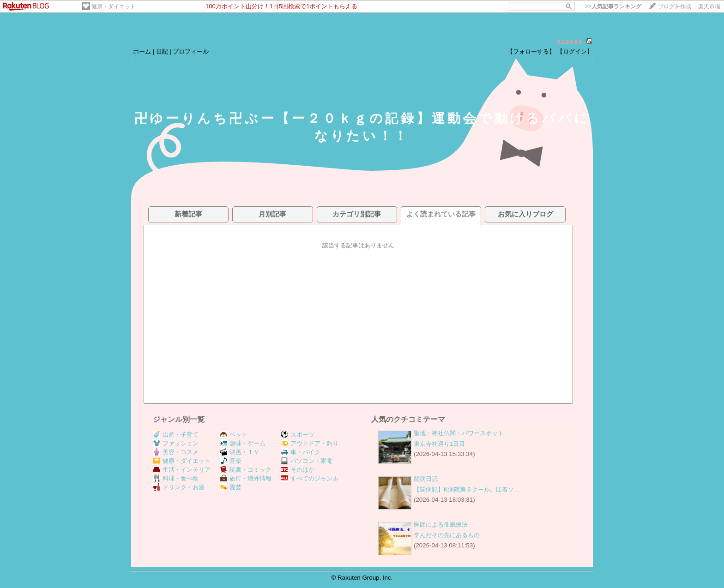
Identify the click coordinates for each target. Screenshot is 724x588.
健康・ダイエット (114, 6)
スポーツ (298, 435)
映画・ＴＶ (240, 452)
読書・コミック (246, 470)
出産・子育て (176, 435)
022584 (570, 42)
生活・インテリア (182, 470)
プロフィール (191, 51)
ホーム (142, 51)
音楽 (231, 461)
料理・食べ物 (176, 478)
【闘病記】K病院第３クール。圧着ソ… (467, 489)
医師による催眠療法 (441, 525)
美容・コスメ (176, 452)
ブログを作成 (675, 6)
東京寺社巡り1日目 (439, 444)
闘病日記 (426, 479)
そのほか (298, 470)
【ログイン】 (575, 51)
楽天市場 (709, 6)
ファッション (176, 443)
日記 (162, 51)
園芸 (231, 487)
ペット (234, 435)
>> (613, 6)
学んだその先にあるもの (447, 535)
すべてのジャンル (310, 478)
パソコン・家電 (307, 461)
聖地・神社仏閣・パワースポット (459, 433)
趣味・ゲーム (243, 443)
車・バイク (301, 452)
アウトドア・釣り (310, 443)
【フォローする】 (531, 51)
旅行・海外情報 (246, 478)
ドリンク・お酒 (179, 487)
